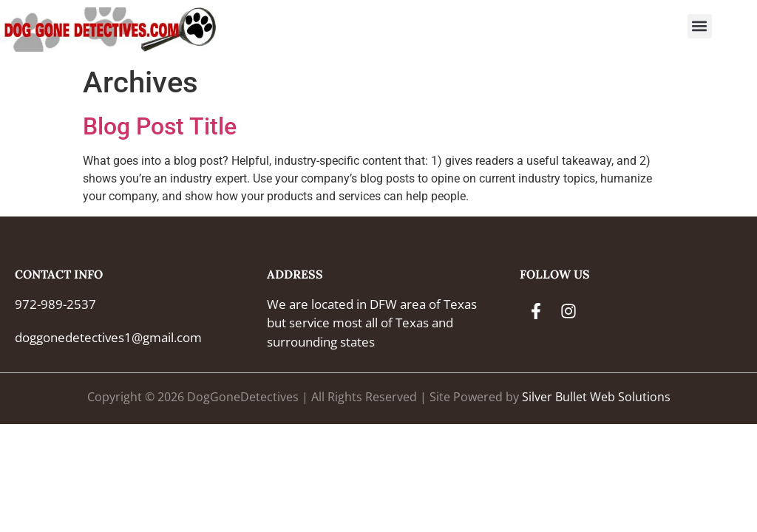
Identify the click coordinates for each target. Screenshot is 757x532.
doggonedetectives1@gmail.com (108, 337)
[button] (700, 26)
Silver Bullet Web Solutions (596, 397)
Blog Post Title (160, 126)
